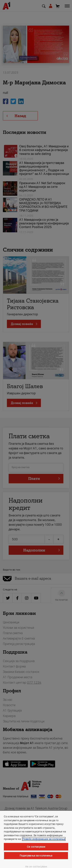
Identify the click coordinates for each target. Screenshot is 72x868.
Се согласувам (36, 847)
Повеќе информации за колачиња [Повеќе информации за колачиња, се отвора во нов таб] (44, 839)
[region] (36, 839)
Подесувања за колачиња (36, 856)
